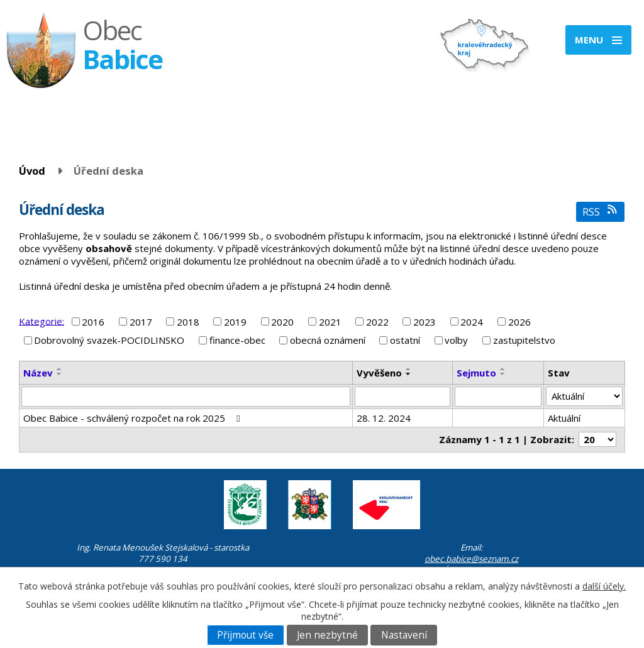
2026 (519, 322)
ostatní (405, 340)
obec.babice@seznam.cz (471, 559)
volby (456, 340)
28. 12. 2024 (384, 418)
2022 (377, 322)
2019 (235, 322)
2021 (330, 322)
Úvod (32, 171)
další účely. (604, 586)
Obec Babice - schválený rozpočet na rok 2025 (134, 418)
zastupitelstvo (524, 340)
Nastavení (404, 635)
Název (38, 373)
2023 (425, 322)
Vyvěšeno (379, 373)
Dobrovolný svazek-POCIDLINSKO (109, 340)
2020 (282, 322)
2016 (93, 322)
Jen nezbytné (327, 635)
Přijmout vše (245, 635)
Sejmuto (476, 373)
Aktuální (564, 418)
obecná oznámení (328, 340)
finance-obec (237, 340)
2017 (141, 322)
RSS (600, 211)
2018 (188, 322)
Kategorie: (42, 321)
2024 (472, 322)
